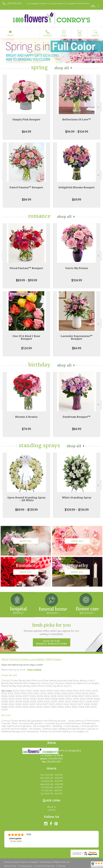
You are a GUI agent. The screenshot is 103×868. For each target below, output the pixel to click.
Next (99, 107)
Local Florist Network (45, 866)
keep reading (34, 670)
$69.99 (77, 199)
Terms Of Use (10, 866)
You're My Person (77, 268)
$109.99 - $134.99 (77, 510)
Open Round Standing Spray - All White (26, 499)
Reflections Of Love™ (77, 119)
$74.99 (26, 429)
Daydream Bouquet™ (77, 417)
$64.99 (26, 132)
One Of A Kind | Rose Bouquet (26, 337)
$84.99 (26, 199)
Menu (10, 35)
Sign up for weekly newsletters (52, 642)
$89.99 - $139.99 (26, 510)
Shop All (62, 68)
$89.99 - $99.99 (26, 280)
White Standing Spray (77, 498)
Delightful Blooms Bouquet (77, 187)
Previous (4, 107)
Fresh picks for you (52, 629)
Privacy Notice (26, 866)
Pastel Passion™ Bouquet (26, 187)
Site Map (62, 866)
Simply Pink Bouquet (26, 119)
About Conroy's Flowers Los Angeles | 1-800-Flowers (31, 659)
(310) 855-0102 (14, 3)
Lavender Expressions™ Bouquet (77, 337)
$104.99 (77, 280)
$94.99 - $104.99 (77, 132)
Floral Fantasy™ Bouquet (26, 268)
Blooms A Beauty (26, 417)
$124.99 (26, 348)
